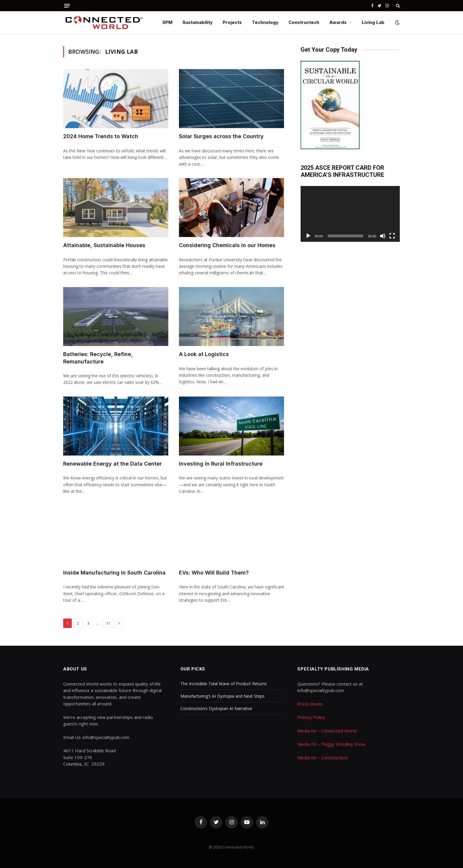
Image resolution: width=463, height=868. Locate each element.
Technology (265, 22)
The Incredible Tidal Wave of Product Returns (224, 684)
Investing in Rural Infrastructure (221, 464)
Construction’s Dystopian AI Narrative (216, 708)
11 (108, 623)
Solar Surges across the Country (221, 136)
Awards (338, 22)
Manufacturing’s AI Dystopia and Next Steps (222, 696)
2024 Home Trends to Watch (101, 136)
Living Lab (373, 22)
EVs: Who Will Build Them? (214, 573)
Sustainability (198, 22)
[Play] (308, 236)
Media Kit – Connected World (327, 731)
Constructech (304, 22)
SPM (167, 22)
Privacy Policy (311, 717)
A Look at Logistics (204, 354)
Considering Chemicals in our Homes (227, 245)
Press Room (310, 704)
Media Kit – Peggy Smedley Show (331, 744)
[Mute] (383, 236)
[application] (350, 214)
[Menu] (67, 6)
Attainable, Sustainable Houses (104, 245)
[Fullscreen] (392, 236)
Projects (232, 22)
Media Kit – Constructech (323, 758)
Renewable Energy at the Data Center (113, 464)
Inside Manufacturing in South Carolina (114, 573)
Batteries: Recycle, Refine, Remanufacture (98, 358)
